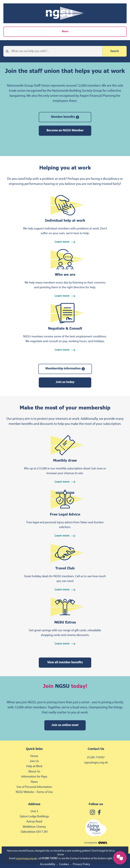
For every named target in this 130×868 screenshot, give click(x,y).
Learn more (65, 242)
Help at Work (34, 766)
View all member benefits (65, 663)
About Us (34, 772)
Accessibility (48, 864)
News (34, 782)
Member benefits (65, 117)
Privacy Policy (81, 864)
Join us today (65, 382)
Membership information (65, 369)
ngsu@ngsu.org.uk (26, 859)
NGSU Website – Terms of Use (34, 792)
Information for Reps (34, 777)
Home (34, 756)
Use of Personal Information (34, 787)
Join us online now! (65, 725)
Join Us (34, 761)
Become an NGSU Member (65, 131)
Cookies (64, 864)
